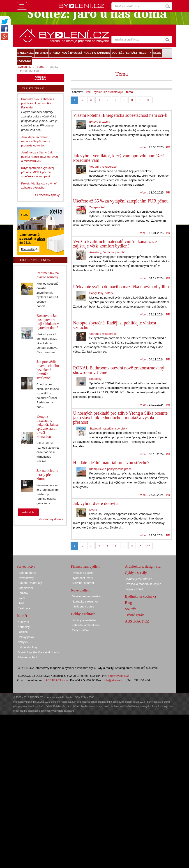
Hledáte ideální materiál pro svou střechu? (111, 463)
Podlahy (23, 593)
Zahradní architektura (86, 625)
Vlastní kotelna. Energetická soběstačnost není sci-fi (120, 115)
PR (168, 147)
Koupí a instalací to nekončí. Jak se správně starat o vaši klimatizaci (47, 426)
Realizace (24, 608)
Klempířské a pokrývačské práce (111, 469)
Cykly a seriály (136, 573)
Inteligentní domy (83, 606)
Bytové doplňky (28, 647)
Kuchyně (23, 622)
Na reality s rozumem (86, 602)
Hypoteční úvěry (82, 578)
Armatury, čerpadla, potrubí (107, 252)
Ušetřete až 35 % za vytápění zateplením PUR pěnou (121, 201)
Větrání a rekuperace (103, 167)
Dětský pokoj (26, 637)
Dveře (93, 510)
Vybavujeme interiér (139, 579)
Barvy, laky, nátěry (101, 293)
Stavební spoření (83, 583)
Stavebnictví (26, 566)
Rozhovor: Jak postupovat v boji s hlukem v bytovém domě (48, 322)
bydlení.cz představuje (108, 92)
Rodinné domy (27, 573)
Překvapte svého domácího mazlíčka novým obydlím (121, 287)
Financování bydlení (86, 566)
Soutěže (131, 609)
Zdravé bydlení (27, 657)
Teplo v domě (135, 589)
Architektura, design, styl (143, 566)
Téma (122, 74)
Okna (21, 603)
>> (148, 100)
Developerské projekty (86, 596)
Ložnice (23, 632)
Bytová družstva (100, 122)
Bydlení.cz (25, 67)
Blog (128, 603)
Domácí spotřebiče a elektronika (39, 652)
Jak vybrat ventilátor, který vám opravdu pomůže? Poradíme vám (118, 158)
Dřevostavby (26, 578)
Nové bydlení (81, 590)
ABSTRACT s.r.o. (57, 680)
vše (88, 92)
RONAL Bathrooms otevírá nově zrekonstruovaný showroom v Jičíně (119, 370)
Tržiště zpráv (134, 615)
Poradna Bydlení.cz (35, 260)
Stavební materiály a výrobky (108, 428)
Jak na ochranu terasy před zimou (47, 475)
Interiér (22, 616)
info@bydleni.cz (118, 676)
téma (129, 92)
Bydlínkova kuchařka (140, 596)
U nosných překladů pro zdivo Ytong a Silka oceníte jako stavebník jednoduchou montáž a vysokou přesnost (120, 418)
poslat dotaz (28, 512)
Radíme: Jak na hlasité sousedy (48, 275)
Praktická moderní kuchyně (144, 584)
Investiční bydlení (83, 573)
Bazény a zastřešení (85, 620)
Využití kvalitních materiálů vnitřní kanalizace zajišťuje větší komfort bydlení (115, 244)
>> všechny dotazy (51, 519)
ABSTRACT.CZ (137, 621)
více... (144, 147)
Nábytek (23, 642)
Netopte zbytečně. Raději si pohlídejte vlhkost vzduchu (115, 325)
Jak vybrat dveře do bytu (95, 503)
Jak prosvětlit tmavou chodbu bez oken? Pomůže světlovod (48, 370)
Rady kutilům (80, 630)
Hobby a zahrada (83, 614)
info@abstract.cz (115, 680)
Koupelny (95, 379)
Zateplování (97, 207)
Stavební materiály (30, 583)
